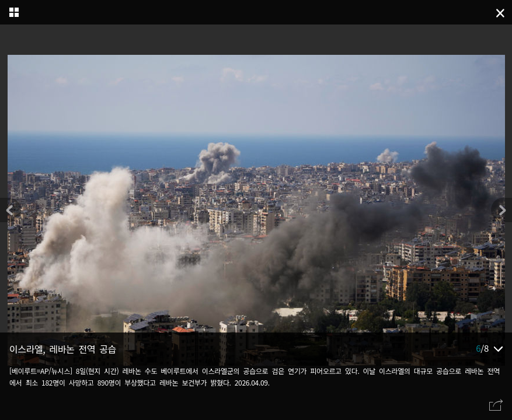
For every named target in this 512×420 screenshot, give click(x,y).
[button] (501, 210)
